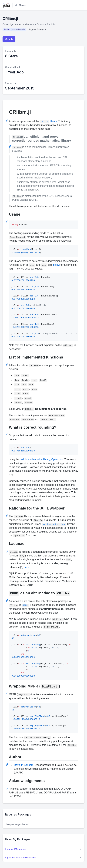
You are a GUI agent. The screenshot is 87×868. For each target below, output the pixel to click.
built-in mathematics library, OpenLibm (41, 459)
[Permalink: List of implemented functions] (7, 365)
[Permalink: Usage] (7, 222)
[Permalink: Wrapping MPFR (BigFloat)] (7, 694)
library (48, 121)
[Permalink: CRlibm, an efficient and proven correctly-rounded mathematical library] (10, 146)
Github (9, 39)
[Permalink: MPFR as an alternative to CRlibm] (7, 601)
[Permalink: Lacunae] (7, 551)
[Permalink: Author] (7, 764)
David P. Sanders (24, 765)
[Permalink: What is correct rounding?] (7, 435)
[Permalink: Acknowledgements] (7, 788)
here (26, 567)
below (57, 265)
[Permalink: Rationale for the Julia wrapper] (7, 516)
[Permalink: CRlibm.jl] (7, 121)
